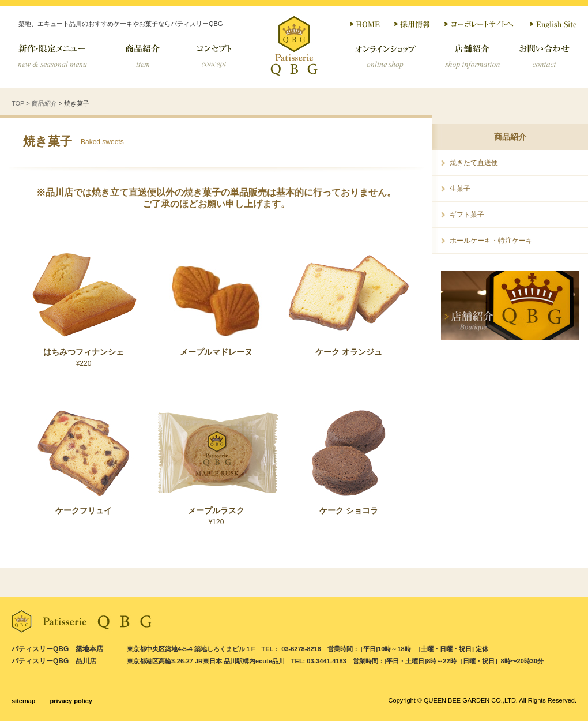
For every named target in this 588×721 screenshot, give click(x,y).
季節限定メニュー (61, 57)
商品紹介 (141, 57)
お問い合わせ (545, 57)
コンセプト (215, 57)
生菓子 (460, 189)
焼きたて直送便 (474, 163)
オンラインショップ (385, 57)
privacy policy (71, 701)
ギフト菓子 (467, 215)
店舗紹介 (471, 57)
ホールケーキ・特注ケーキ (491, 241)
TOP (18, 103)
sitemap (24, 701)
